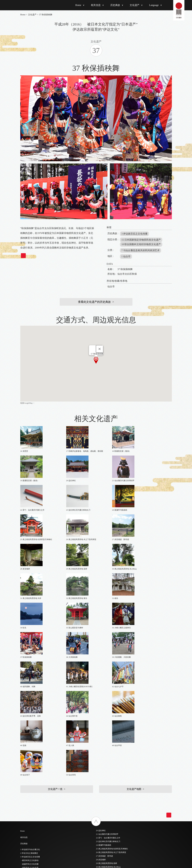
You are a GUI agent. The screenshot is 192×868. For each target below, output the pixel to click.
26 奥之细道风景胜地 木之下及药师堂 (111, 683)
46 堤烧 (99, 756)
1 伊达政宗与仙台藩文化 (30, 680)
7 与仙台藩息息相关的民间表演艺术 (140, 250)
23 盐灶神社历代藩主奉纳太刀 (108, 672)
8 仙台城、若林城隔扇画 (30, 795)
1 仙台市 (126, 256)
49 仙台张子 (101, 767)
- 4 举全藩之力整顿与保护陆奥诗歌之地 (36, 722)
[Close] (100, 349)
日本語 (99, 782)
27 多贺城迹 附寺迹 (104, 687)
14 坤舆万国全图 (27, 817)
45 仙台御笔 (101, 752)
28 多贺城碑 (101, 690)
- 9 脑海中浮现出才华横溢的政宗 (33, 740)
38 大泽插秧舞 (102, 727)
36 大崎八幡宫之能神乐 (105, 719)
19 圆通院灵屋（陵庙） (30, 835)
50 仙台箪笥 (101, 770)
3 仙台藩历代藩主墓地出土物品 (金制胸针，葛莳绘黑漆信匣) (45, 777)
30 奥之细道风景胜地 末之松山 (108, 698)
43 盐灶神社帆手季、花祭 (106, 745)
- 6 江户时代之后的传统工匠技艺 (33, 729)
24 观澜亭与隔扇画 (104, 676)
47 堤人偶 (100, 760)
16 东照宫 (24, 824)
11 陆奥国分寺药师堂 (29, 806)
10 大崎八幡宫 (26, 802)
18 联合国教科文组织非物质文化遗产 (141, 244)
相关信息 (96, 5)
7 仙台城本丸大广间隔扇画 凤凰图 (35, 791)
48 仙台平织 (101, 763)
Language (154, 5)
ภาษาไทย (100, 799)
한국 (98, 795)
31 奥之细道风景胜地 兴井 (107, 701)
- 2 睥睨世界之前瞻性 (29, 714)
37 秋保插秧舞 (102, 723)
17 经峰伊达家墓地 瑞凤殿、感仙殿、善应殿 (39, 827)
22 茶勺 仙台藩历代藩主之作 (108, 669)
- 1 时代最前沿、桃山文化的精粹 (33, 711)
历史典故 (115, 5)
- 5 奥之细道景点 (27, 725)
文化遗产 (135, 5)
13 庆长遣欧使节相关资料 (31, 813)
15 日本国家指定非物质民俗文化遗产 (141, 240)
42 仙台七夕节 (102, 741)
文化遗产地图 (134, 620)
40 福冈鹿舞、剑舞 (104, 734)
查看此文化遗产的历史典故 (94, 302)
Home (78, 5)
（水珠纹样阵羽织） (28, 773)
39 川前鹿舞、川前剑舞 (105, 730)
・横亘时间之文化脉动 (29, 691)
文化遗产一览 (55, 620)
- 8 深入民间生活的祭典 (30, 736)
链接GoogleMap (26, 403)
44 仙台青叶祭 (102, 749)
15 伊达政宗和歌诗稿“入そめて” (33, 820)
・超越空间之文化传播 (29, 695)
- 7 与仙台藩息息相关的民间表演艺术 (35, 733)
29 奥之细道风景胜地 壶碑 (107, 694)
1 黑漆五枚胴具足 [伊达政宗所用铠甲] (35, 758)
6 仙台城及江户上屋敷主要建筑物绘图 (36, 787)
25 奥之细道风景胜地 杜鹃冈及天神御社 (112, 679)
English (99, 786)
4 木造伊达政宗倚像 (28, 780)
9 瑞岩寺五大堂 (26, 798)
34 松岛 (99, 712)
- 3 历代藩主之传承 (28, 718)
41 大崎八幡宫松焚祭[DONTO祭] (109, 738)
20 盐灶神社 (101, 661)
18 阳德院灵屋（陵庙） (30, 831)
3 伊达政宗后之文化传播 (134, 234)
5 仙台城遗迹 (26, 784)
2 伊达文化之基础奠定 (29, 684)
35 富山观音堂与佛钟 (104, 716)
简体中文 (100, 789)
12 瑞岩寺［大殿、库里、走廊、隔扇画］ (37, 809)
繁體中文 (100, 792)
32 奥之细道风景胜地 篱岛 (107, 705)
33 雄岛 (99, 709)
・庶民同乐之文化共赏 (29, 698)
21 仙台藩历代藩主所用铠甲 (107, 665)
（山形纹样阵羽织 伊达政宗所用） (35, 769)
